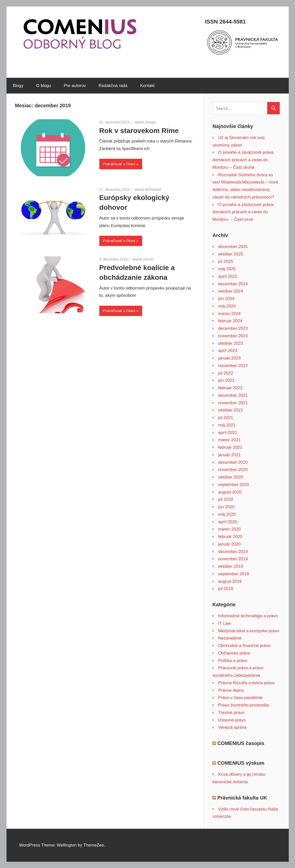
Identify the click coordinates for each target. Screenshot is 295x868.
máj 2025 (227, 269)
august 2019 (230, 581)
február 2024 (230, 321)
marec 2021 (229, 440)
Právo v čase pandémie (240, 698)
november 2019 (233, 559)
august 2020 (230, 492)
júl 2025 (226, 261)
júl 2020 (226, 499)
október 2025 (231, 254)
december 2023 (233, 328)
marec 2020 (229, 529)
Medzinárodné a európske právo (249, 631)
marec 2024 (229, 314)
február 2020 (230, 537)
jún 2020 (226, 507)
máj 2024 (227, 306)
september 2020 (234, 485)
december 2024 (233, 284)
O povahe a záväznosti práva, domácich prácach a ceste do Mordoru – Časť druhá (243, 160)
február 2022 (230, 388)
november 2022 (233, 366)
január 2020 (229, 544)
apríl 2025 (228, 276)
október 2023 (231, 343)
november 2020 (233, 470)
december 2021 (233, 395)
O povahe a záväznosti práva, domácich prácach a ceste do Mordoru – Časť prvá (243, 212)
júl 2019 (226, 589)
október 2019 (231, 566)
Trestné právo (231, 713)
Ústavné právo (232, 720)
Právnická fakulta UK (242, 798)
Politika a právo (233, 661)
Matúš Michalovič (148, 189)
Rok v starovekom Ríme (139, 131)
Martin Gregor (145, 122)
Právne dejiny (231, 690)
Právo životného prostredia (243, 705)
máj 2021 (227, 425)
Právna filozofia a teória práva (246, 683)
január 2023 (229, 358)
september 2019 (234, 574)
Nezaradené (230, 638)
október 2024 (231, 291)
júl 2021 (226, 418)
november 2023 (233, 336)
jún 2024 (226, 299)
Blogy (18, 86)
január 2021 (229, 455)
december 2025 (233, 247)
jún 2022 (226, 380)
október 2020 (231, 477)
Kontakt (147, 86)
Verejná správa (232, 727)
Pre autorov (75, 86)
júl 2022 (226, 373)
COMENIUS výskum (241, 763)
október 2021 (231, 410)
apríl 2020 (228, 522)
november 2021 (233, 403)
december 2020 (233, 462)
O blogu (44, 86)
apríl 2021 (228, 433)
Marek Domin (143, 259)
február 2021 (230, 447)
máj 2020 (227, 514)
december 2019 (233, 552)
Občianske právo (234, 653)
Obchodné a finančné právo (244, 646)
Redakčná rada (113, 86)
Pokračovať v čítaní (119, 164)
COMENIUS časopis (241, 743)
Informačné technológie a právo (248, 616)
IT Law (225, 623)
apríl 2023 (228, 351)
